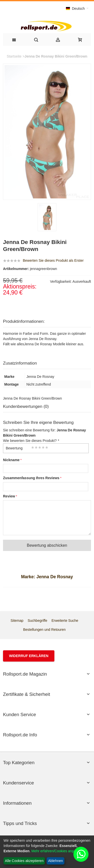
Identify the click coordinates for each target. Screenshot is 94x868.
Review (9, 496)
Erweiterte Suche (65, 621)
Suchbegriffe (37, 621)
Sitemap (17, 621)
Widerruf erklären (29, 656)
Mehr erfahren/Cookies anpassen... (59, 851)
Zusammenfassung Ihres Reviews (31, 478)
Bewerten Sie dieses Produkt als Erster (53, 260)
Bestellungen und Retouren (44, 630)
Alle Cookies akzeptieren (24, 861)
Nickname (11, 460)
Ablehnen (56, 861)
